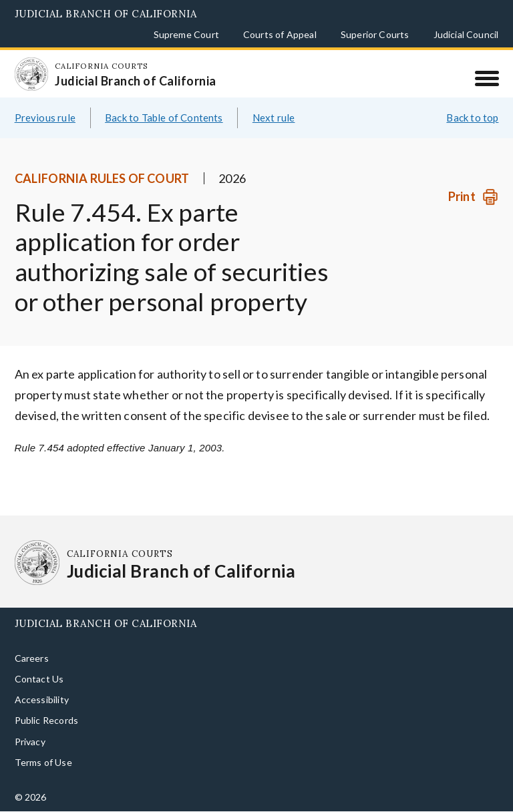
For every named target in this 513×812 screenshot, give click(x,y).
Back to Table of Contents (164, 118)
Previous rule (45, 118)
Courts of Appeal (280, 34)
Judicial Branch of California (106, 14)
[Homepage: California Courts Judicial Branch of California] (31, 74)
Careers (32, 658)
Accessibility (42, 699)
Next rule (274, 118)
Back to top (472, 118)
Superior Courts (375, 34)
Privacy (30, 742)
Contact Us (39, 679)
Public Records (47, 720)
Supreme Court (186, 34)
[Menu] (487, 78)
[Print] (473, 197)
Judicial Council (466, 34)
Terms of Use (43, 762)
